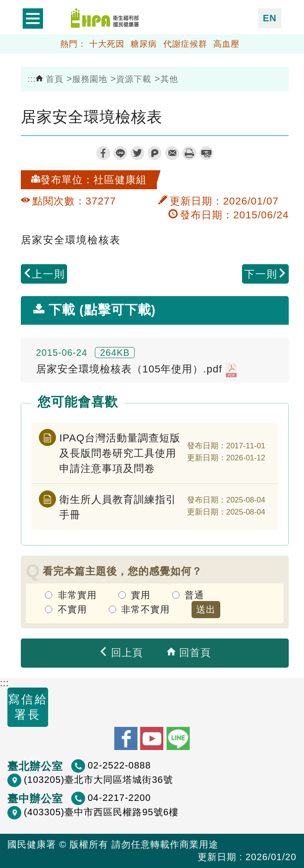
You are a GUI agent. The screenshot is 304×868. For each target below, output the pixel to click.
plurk (155, 153)
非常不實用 (146, 609)
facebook (103, 153)
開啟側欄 (33, 19)
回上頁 (121, 653)
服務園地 (90, 79)
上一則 (44, 274)
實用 (141, 595)
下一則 (266, 274)
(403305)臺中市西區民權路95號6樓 (101, 812)
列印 (189, 153)
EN (270, 18)
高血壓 (226, 44)
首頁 (50, 79)
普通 (194, 595)
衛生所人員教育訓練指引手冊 (118, 507)
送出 (206, 609)
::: (32, 79)
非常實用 (77, 595)
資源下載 (134, 79)
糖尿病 (144, 44)
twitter (137, 153)
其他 (169, 79)
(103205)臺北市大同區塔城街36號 (98, 780)
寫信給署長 (28, 707)
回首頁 (189, 653)
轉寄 (172, 153)
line (120, 153)
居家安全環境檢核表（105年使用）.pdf (137, 370)
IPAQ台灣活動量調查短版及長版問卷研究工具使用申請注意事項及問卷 (120, 453)
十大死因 (107, 44)
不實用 (72, 609)
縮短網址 (206, 153)
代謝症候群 (185, 44)
